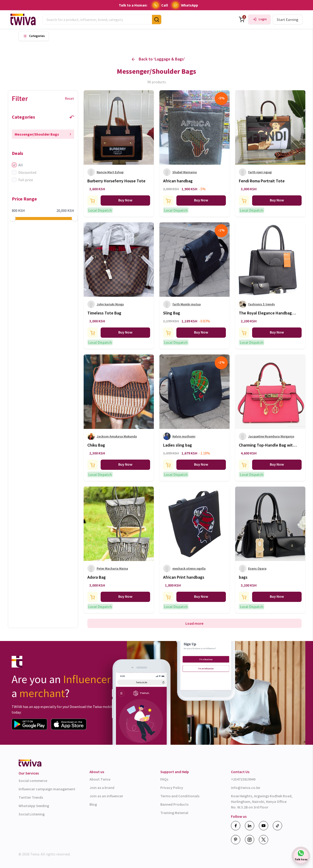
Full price (22, 180)
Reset (69, 98)
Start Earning (288, 20)
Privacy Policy (172, 788)
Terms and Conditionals (180, 796)
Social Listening (32, 814)
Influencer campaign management (47, 789)
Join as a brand (102, 788)
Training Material (174, 813)
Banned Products (174, 804)
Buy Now (125, 200)
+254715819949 (243, 779)
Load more (194, 623)
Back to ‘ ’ (158, 59)
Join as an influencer (106, 796)
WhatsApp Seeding (34, 806)
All (17, 165)
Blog (93, 804)
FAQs (164, 779)
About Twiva (100, 779)
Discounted (24, 172)
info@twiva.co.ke (245, 788)
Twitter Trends (31, 797)
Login (263, 19)
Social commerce (33, 781)
